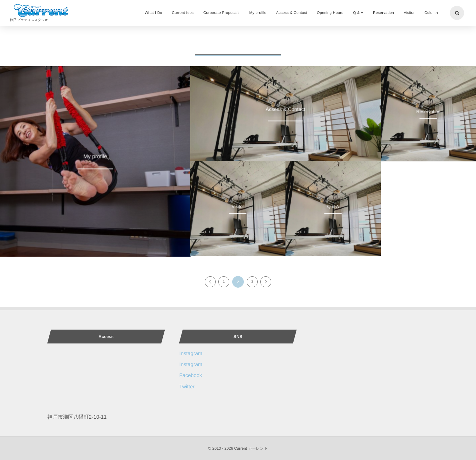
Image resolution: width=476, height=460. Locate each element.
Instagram (191, 354)
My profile (95, 157)
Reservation (428, 111)
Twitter (187, 387)
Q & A (333, 206)
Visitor (238, 206)
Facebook (191, 376)
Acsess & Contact (285, 109)
